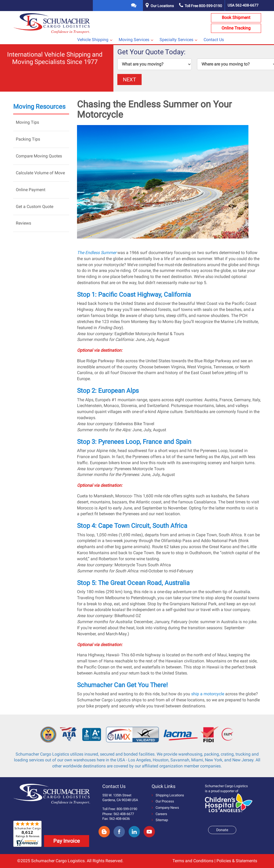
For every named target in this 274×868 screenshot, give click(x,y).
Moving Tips (27, 122)
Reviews (23, 223)
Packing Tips (28, 139)
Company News (165, 808)
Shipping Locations (168, 795)
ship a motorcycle (208, 694)
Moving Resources (39, 107)
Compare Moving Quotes (39, 156)
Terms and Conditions (193, 861)
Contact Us (214, 40)
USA (243, 5)
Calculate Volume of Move (40, 173)
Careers (159, 814)
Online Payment (31, 190)
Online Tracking (236, 28)
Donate (222, 830)
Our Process (163, 801)
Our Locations (162, 6)
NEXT (129, 80)
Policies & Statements (237, 861)
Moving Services (134, 40)
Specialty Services (176, 40)
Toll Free (201, 6)
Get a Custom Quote (35, 207)
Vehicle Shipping (93, 40)
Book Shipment (236, 18)
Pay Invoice (67, 841)
